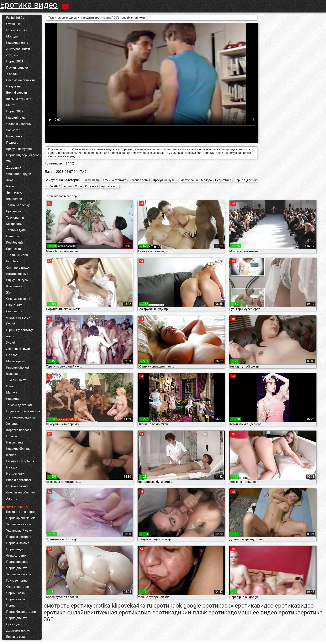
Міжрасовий (15, 224)
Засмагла (13, 130)
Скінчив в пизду (18, 268)
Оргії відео (14, 624)
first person (14, 199)
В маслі (12, 386)
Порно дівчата (17, 568)
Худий (11, 343)
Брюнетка (14, 211)
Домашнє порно (18, 630)
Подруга (12, 143)
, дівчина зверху (18, 205)
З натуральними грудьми (18, 52)
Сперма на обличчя (20, 80)
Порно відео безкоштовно (16, 552)
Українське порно (19, 574)
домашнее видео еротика (266, 612)
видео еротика (277, 606)
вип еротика (158, 612)
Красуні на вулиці (19, 149)
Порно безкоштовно (21, 612)
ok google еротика (200, 606)
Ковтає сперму (17, 274)
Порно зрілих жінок (20, 518)
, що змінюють (17, 380)
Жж (9, 293)
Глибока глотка (17, 486)
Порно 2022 (15, 111)
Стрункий (13, 24)
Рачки (11, 186)
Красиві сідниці (18, 367)
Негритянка (15, 442)
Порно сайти (15, 599)
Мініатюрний (16, 361)
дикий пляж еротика (203, 612)
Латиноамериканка (20, 417)
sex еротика (241, 606)
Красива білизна (18, 449)
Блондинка (14, 136)
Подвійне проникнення (23, 411)
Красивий (13, 399)
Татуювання (15, 218)
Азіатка (12, 499)
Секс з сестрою (18, 587)
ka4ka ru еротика (153, 606)
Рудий (11, 324)
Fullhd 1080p (15, 18)
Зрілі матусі (15, 193)
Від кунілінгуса (17, 280)
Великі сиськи (17, 93)
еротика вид (110, 186)
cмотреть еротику (68, 606)
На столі (12, 355)
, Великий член (17, 255)
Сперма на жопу (18, 299)
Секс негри (14, 311)
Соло (78, 186)
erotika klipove (111, 606)
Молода (12, 36)
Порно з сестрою (19, 537)
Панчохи (12, 236)
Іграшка (12, 374)
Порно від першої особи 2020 (24, 158)
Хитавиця (13, 424)
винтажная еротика (114, 612)
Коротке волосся (19, 430)
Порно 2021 (15, 61)
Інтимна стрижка (19, 99)
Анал (10, 180)
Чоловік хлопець (19, 124)
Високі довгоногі (19, 480)
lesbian (11, 455)
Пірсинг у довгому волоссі (20, 333)
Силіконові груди (19, 174)
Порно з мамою (18, 543)
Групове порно (17, 580)
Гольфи (12, 436)
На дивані (13, 86)
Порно (11, 605)
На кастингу (15, 474)
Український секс (19, 524)
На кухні (12, 467)
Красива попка (17, 43)
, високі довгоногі (19, 405)
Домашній (14, 168)
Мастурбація (189, 180)
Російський (15, 243)
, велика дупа (16, 230)
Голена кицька (17, 30)
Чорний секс (15, 593)
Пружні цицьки (17, 68)
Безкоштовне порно (21, 512)
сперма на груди (18, 318)
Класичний (14, 286)
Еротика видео (29, 5)
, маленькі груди (18, 349)
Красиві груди (16, 118)
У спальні (13, 74)
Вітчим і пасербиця (20, 461)
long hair (12, 261)
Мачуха (12, 392)
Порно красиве (17, 562)
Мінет (10, 105)
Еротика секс (16, 637)
